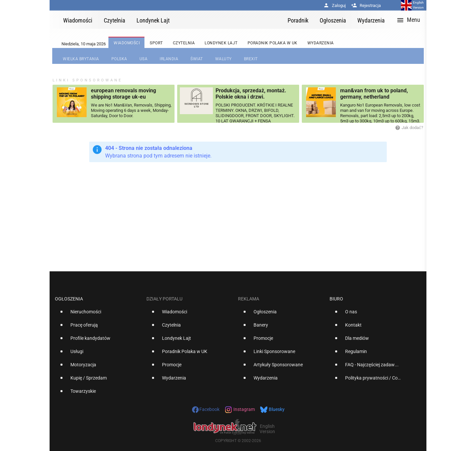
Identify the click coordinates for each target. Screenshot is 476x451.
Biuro (336, 299)
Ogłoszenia (69, 299)
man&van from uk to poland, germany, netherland (374, 94)
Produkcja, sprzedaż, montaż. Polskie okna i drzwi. (251, 94)
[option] (98, 314)
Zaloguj (335, 5)
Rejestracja (366, 5)
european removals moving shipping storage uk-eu (123, 94)
